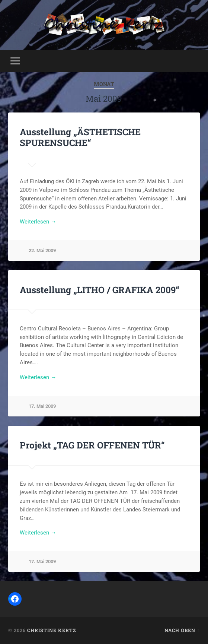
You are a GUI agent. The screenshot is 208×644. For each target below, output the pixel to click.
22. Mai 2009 (42, 250)
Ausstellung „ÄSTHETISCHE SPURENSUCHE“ (80, 137)
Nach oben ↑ (182, 630)
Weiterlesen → (38, 222)
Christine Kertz (52, 630)
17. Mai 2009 (42, 406)
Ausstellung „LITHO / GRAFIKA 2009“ (100, 290)
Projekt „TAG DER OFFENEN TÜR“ (92, 445)
